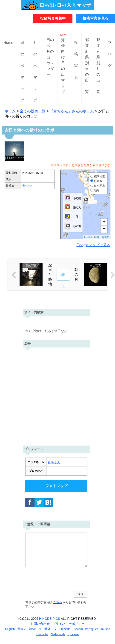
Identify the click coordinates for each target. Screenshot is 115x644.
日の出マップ (22, 46)
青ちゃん (28, 186)
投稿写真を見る (95, 18)
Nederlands (58, 634)
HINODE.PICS (50, 619)
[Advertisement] (58, 395)
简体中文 (35, 629)
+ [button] (104, 222)
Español (78, 629)
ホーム (10, 111)
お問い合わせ (40, 624)
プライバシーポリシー (69, 624)
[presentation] (60, 579)
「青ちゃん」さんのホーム (72, 111)
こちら (58, 602)
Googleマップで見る (93, 245)
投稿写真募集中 (53, 18)
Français (65, 629)
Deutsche (42, 634)
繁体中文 (51, 629)
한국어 (22, 629)
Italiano (105, 629)
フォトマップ (56, 486)
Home (8, 43)
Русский (73, 634)
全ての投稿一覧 (33, 111)
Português (92, 629)
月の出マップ (35, 46)
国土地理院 (103, 237)
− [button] (104, 229)
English (10, 629)
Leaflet (88, 237)
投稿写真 (76, 46)
